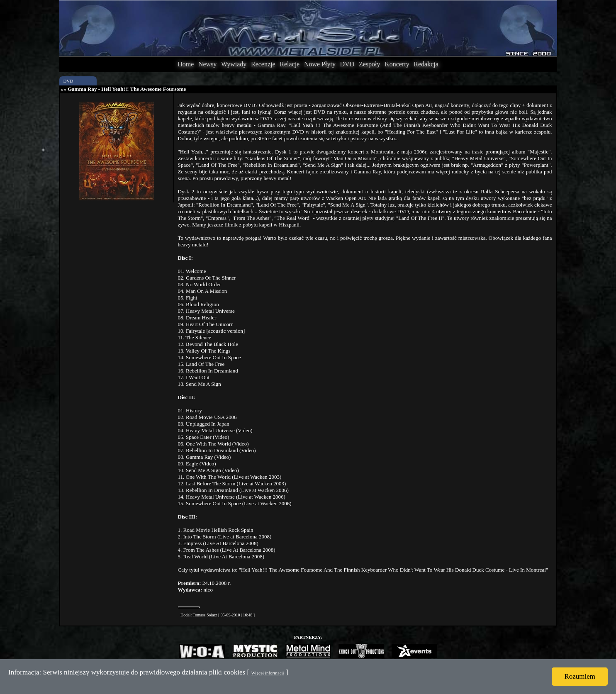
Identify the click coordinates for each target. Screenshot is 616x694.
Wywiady (234, 64)
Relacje (290, 64)
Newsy (207, 64)
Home (186, 64)
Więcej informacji (267, 673)
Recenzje (263, 64)
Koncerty (397, 64)
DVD (347, 64)
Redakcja (426, 64)
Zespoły (370, 64)
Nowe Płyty (320, 64)
